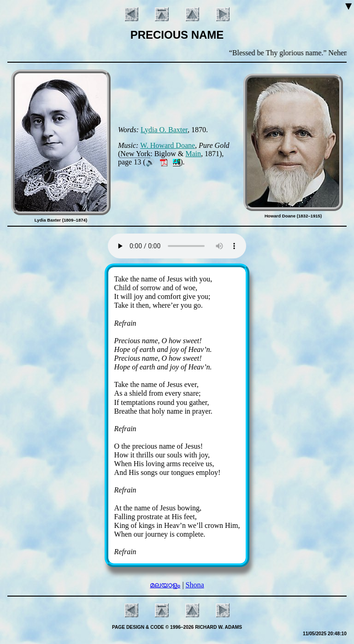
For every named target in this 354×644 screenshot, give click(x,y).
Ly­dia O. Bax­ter (164, 130)
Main (193, 154)
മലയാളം (165, 585)
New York (135, 154)
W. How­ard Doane (168, 145)
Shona (195, 585)
